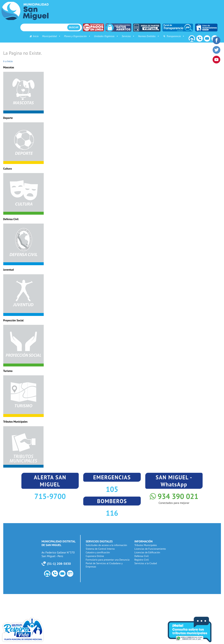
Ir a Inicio (8, 61)
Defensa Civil (142, 556)
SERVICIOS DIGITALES (100, 541)
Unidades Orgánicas (103, 36)
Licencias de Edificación (148, 552)
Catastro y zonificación (98, 552)
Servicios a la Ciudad (146, 563)
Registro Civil (142, 560)
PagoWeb (72, 574)
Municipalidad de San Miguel (25, 11)
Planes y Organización (74, 36)
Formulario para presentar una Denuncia (108, 560)
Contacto (189, 39)
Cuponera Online (95, 556)
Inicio (33, 36)
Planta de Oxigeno (29, 629)
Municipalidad (49, 36)
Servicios (125, 36)
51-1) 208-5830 (59, 564)
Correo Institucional (206, 39)
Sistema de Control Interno (101, 549)
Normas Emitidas (146, 36)
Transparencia (173, 36)
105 (112, 489)
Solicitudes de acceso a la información (107, 545)
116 (112, 513)
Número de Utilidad (198, 39)
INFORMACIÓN (144, 541)
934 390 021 (174, 496)
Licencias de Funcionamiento (151, 549)
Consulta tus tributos (195, 629)
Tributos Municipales (146, 545)
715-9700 (50, 496)
